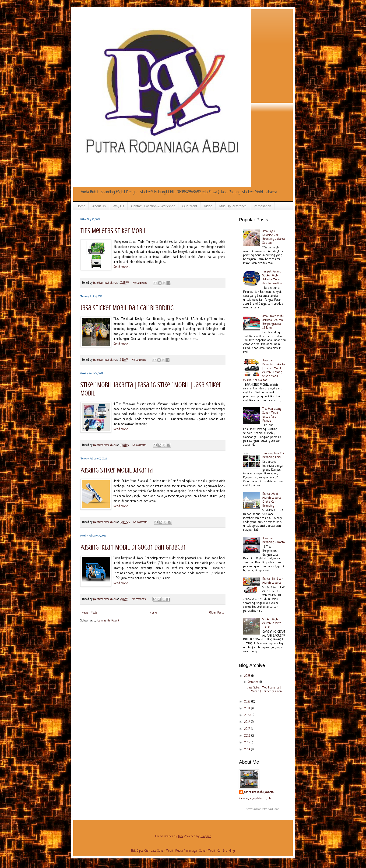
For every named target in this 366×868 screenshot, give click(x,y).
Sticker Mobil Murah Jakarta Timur (272, 623)
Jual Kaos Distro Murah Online (266, 809)
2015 (247, 743)
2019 (248, 722)
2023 (248, 676)
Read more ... (122, 267)
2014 (248, 750)
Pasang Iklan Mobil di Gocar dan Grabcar (133, 547)
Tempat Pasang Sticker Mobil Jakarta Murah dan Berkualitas (272, 277)
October (254, 682)
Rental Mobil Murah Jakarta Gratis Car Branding (272, 500)
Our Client (190, 206)
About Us (99, 206)
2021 (248, 708)
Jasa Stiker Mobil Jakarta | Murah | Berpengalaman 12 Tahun (273, 322)
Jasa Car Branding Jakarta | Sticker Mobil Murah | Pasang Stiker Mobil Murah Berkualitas (264, 370)
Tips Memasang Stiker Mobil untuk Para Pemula (272, 415)
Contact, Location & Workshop (153, 206)
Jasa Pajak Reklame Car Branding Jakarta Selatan (274, 237)
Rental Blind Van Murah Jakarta (273, 581)
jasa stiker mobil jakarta (105, 283)
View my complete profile (255, 799)
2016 (248, 736)
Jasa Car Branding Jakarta (274, 540)
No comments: (140, 283)
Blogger (206, 836)
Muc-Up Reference (233, 206)
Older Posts (216, 613)
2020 (248, 715)
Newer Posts (89, 613)
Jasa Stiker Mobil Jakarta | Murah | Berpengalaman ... (265, 690)
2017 (247, 729)
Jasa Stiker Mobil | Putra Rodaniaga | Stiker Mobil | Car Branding (193, 851)
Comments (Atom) (108, 621)
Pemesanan (262, 206)
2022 (248, 702)
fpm (180, 836)
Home (81, 206)
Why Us (118, 206)
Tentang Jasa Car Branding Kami (273, 455)
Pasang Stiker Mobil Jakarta (116, 470)
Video (208, 206)
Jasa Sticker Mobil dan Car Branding (127, 308)
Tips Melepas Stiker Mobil (113, 231)
